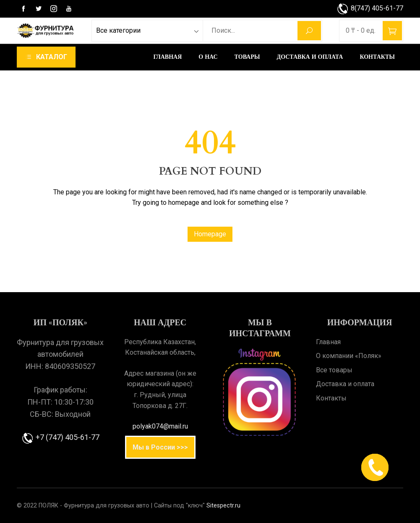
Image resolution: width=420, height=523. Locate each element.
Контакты (377, 57)
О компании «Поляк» (349, 356)
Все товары (334, 370)
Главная (168, 57)
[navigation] (46, 57)
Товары (247, 57)
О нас (208, 57)
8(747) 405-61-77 (370, 8)
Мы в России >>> (160, 447)
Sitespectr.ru (223, 506)
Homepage (210, 234)
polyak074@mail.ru (160, 426)
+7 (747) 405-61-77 (60, 437)
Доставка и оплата (310, 57)
